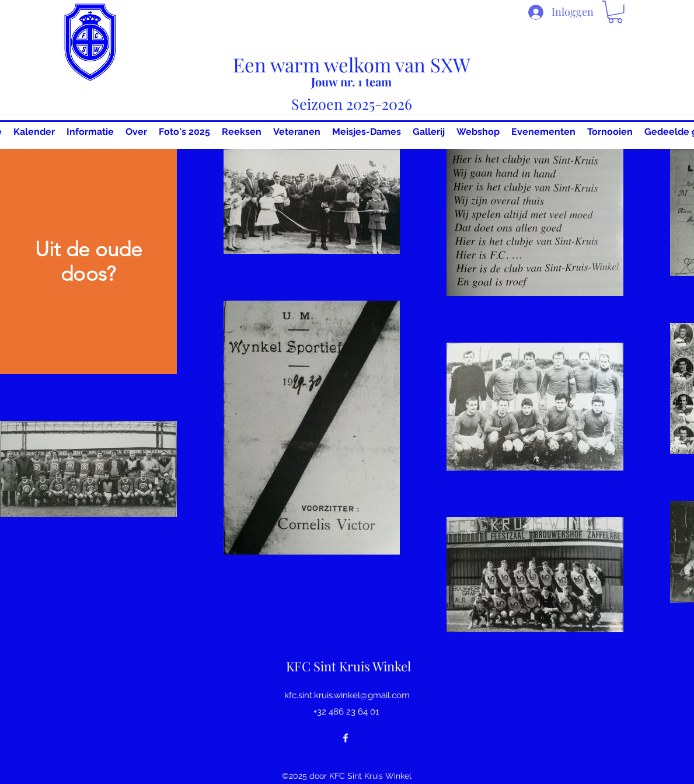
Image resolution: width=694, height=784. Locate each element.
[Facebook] (346, 738)
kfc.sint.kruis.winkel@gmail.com (347, 695)
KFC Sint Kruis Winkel (348, 666)
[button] (615, 12)
